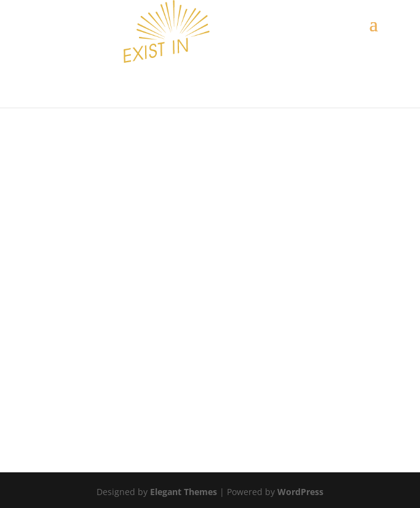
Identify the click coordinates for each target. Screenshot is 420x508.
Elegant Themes (184, 492)
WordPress (300, 492)
